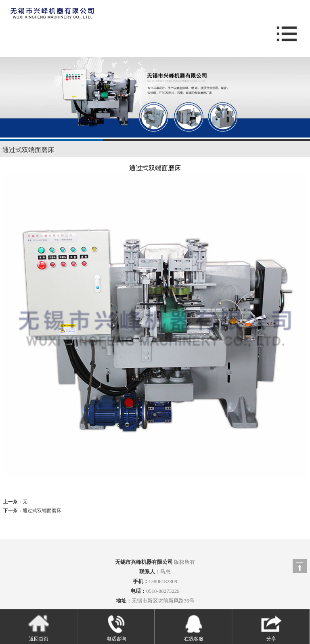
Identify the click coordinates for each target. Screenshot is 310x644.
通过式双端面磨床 (28, 150)
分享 (271, 627)
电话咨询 (116, 627)
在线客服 (194, 627)
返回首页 (39, 627)
